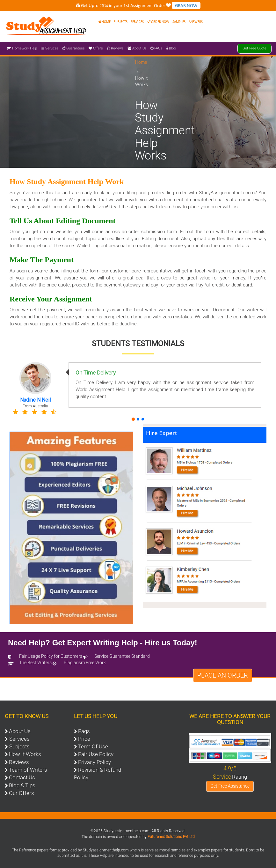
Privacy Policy (94, 762)
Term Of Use (93, 746)
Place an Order (223, 675)
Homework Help (22, 48)
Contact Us (22, 777)
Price (84, 739)
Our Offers (22, 793)
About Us (137, 48)
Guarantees (74, 48)
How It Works (25, 754)
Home (105, 22)
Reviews (115, 48)
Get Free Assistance (230, 786)
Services (137, 22)
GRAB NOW (186, 5)
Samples (179, 22)
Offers (96, 48)
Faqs (84, 731)
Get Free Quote (254, 48)
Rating (240, 777)
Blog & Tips (22, 785)
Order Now (158, 22)
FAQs (156, 48)
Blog (171, 48)
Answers (196, 22)
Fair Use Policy (96, 754)
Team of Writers (28, 770)
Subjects (121, 22)
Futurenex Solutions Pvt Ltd (171, 837)
